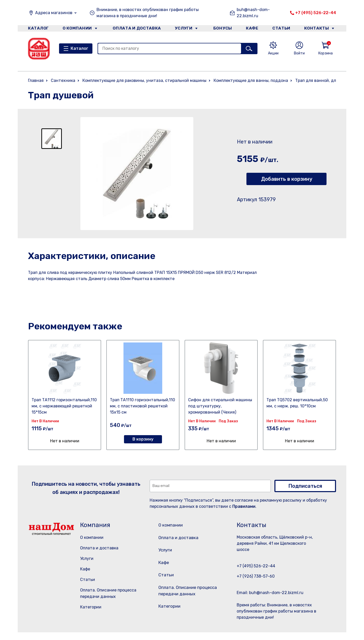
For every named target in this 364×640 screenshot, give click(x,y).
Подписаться (305, 486)
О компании (77, 29)
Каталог (37, 29)
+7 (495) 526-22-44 (316, 13)
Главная (36, 80)
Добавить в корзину (287, 179)
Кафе (252, 29)
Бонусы (221, 29)
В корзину (143, 439)
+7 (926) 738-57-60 (256, 576)
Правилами (244, 506)
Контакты (320, 29)
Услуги (182, 29)
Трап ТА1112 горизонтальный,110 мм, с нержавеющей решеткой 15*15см (64, 406)
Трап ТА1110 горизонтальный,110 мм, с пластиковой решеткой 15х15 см (142, 406)
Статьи (283, 29)
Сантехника (63, 80)
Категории (91, 607)
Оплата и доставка (135, 29)
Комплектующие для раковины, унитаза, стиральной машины (144, 80)
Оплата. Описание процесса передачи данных (188, 603)
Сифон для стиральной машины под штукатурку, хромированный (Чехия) (220, 406)
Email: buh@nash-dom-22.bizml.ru (270, 593)
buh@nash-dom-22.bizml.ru (253, 13)
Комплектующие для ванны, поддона (251, 80)
